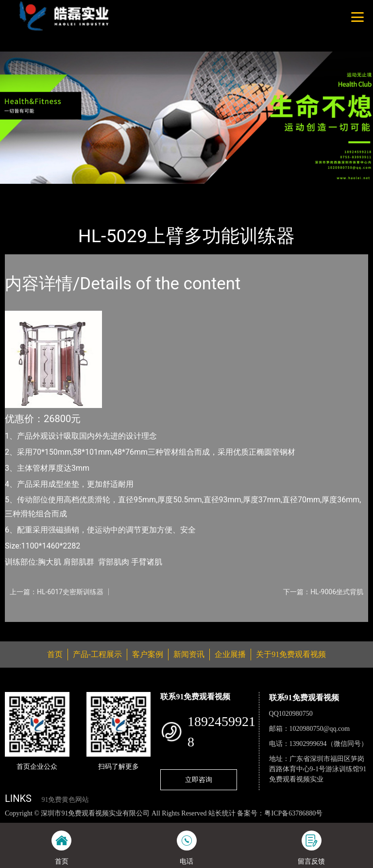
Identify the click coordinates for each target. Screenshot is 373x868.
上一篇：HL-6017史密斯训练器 (57, 592)
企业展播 (230, 654)
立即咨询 (199, 779)
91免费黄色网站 (65, 800)
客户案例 (148, 654)
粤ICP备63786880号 (293, 813)
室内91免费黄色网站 (130, 190)
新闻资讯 (189, 654)
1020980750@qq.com (320, 729)
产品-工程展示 (63, 190)
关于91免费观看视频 (291, 654)
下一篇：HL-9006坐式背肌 (323, 592)
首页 (22, 190)
